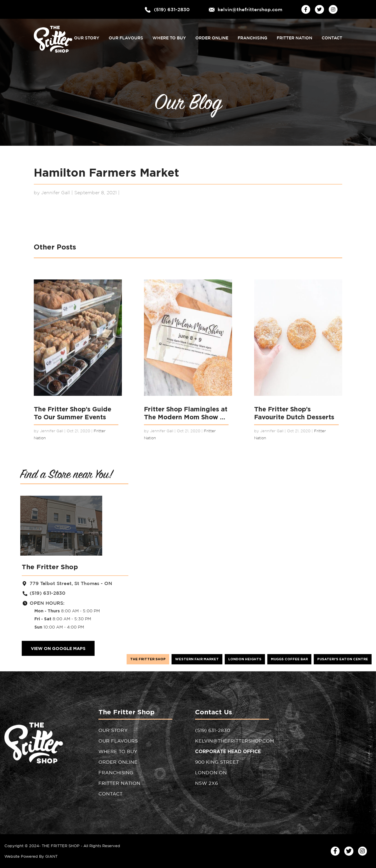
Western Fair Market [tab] (197, 659)
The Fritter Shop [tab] (148, 659)
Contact (332, 36)
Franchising (252, 36)
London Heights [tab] (245, 659)
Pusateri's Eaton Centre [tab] (343, 659)
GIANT (51, 856)
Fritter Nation (294, 36)
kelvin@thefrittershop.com (250, 9)
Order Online (212, 36)
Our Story (87, 36)
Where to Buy (169, 36)
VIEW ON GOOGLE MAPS (58, 648)
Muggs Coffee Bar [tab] (289, 659)
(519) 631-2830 (172, 9)
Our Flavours (126, 36)
